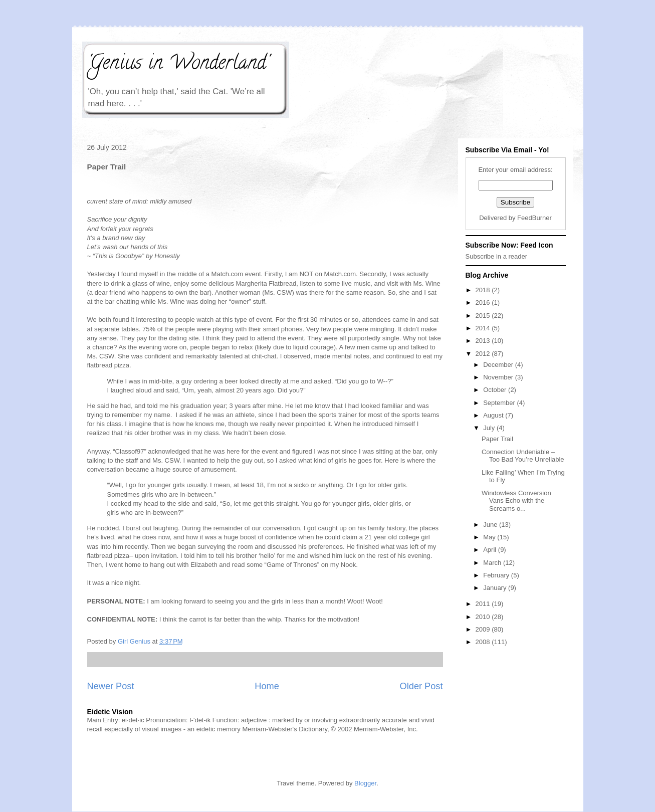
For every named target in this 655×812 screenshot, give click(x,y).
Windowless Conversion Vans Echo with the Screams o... (516, 501)
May (490, 537)
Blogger (365, 783)
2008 (484, 642)
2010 (484, 617)
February (497, 575)
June (491, 525)
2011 (484, 604)
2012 (484, 354)
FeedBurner (534, 218)
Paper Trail (497, 439)
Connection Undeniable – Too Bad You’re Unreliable (523, 456)
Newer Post (111, 686)
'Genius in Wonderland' (178, 64)
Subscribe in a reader (497, 256)
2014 (484, 328)
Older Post (421, 686)
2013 (484, 341)
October (496, 390)
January (496, 588)
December (499, 365)
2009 (484, 629)
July (490, 428)
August (494, 415)
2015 (484, 316)
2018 (484, 290)
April (491, 550)
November (499, 377)
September (500, 403)
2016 (484, 302)
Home (267, 686)
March (493, 563)
